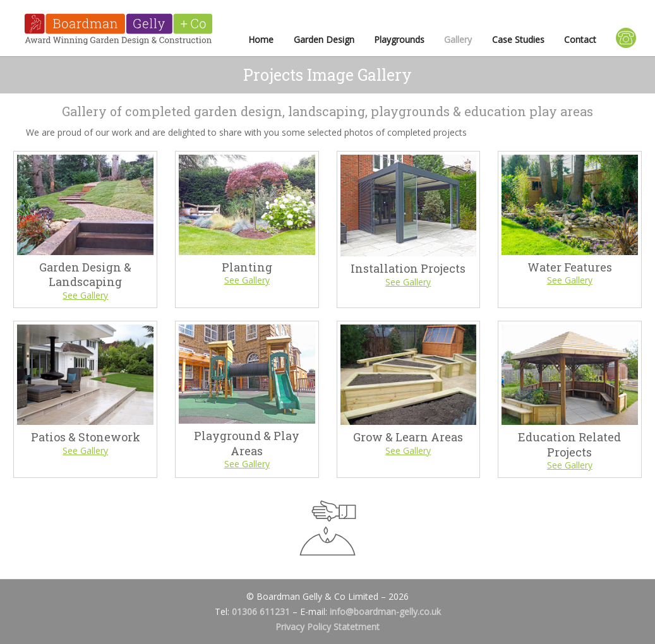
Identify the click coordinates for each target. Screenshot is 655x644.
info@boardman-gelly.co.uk (385, 611)
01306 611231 (261, 611)
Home (261, 39)
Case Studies (518, 39)
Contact (580, 39)
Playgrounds (399, 39)
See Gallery (85, 295)
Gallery (458, 39)
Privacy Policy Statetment (327, 627)
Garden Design (324, 39)
